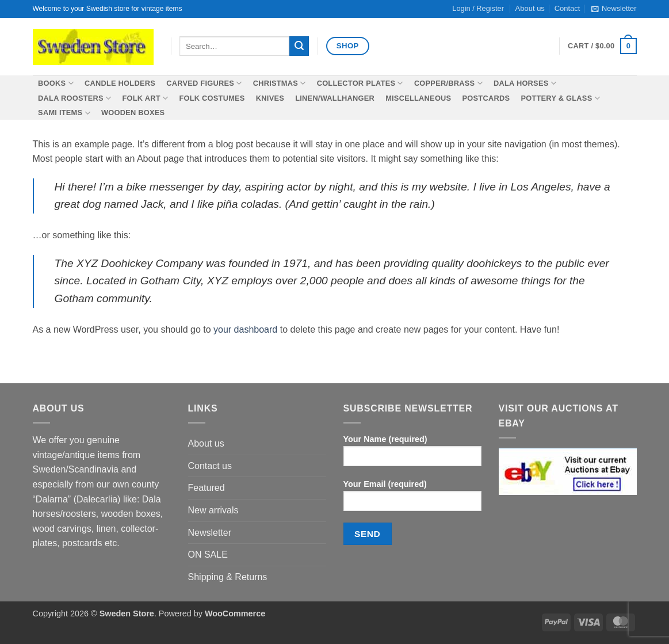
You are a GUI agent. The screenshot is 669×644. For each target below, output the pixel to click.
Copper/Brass (448, 83)
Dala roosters (74, 98)
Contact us (210, 466)
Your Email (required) (412, 499)
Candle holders (120, 83)
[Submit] (299, 46)
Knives (270, 98)
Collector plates (360, 83)
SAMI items (64, 113)
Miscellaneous (418, 98)
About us (206, 443)
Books (56, 83)
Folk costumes (212, 98)
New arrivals (213, 510)
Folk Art (146, 98)
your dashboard (245, 329)
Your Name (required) (412, 454)
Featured (207, 488)
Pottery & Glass (560, 98)
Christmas (280, 83)
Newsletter (210, 533)
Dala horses (525, 83)
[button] (614, 9)
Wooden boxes (133, 113)
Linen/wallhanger (335, 98)
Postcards (486, 98)
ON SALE (208, 555)
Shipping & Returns (228, 577)
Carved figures (204, 83)
